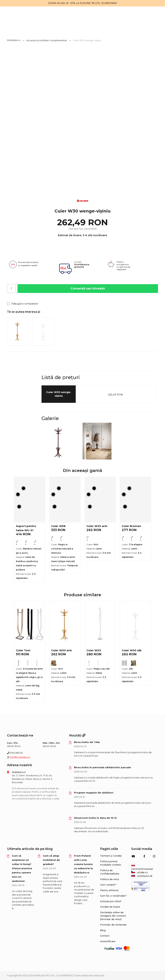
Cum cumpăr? (108, 885)
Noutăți (77, 735)
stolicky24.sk (142, 876)
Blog (103, 930)
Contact (105, 936)
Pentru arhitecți (109, 890)
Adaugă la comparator (23, 304)
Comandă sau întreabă (88, 288)
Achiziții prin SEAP (111, 901)
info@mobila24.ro (20, 757)
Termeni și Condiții (111, 856)
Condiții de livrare (110, 907)
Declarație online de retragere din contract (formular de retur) (113, 916)
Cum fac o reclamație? (113, 896)
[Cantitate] (11, 289)
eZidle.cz (140, 872)
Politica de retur (110, 879)
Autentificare (108, 941)
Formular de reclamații (113, 925)
